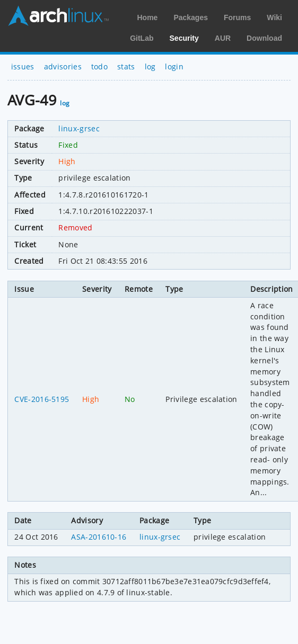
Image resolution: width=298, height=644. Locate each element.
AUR (223, 38)
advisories (63, 66)
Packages (191, 17)
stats (126, 66)
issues (23, 66)
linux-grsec (79, 128)
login (174, 66)
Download (264, 38)
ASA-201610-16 (99, 537)
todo (99, 66)
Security (184, 38)
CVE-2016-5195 (42, 399)
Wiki (274, 17)
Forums (237, 17)
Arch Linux (58, 16)
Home (147, 17)
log (150, 66)
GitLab (142, 38)
